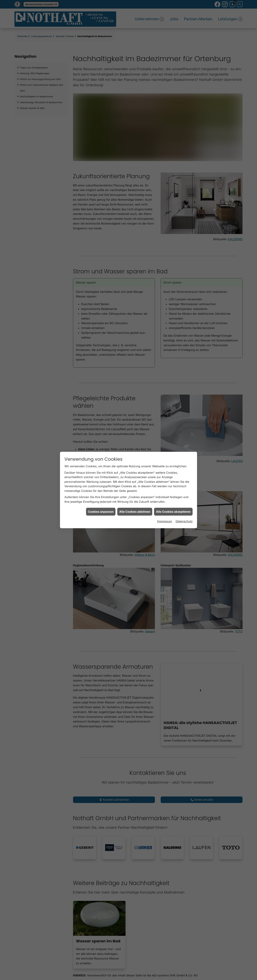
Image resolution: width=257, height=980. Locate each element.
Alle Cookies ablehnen (135, 512)
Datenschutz (184, 521)
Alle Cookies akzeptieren (173, 512)
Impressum (165, 521)
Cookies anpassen (101, 512)
